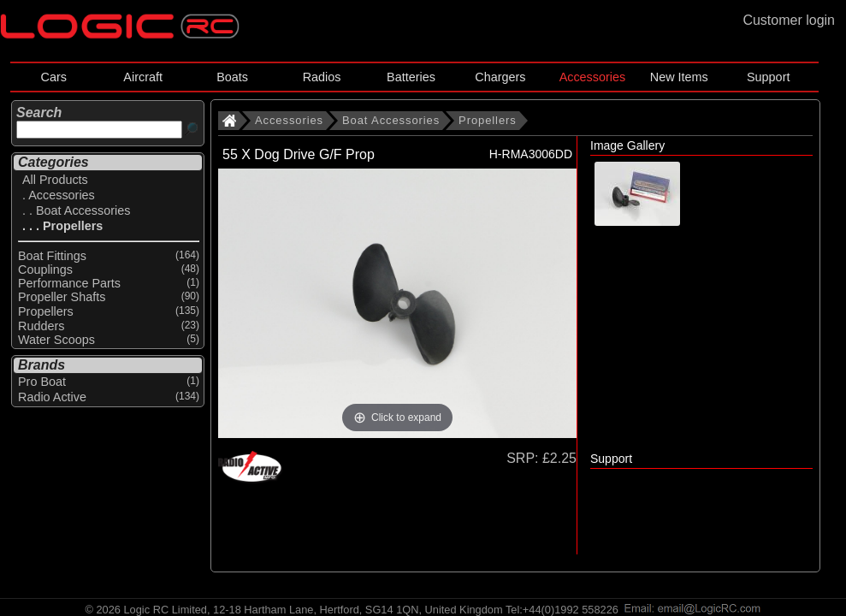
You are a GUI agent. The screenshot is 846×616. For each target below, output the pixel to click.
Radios (322, 77)
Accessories (593, 77)
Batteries (411, 77)
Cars (54, 77)
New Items (679, 77)
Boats (232, 77)
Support (768, 77)
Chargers (500, 77)
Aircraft (143, 77)
